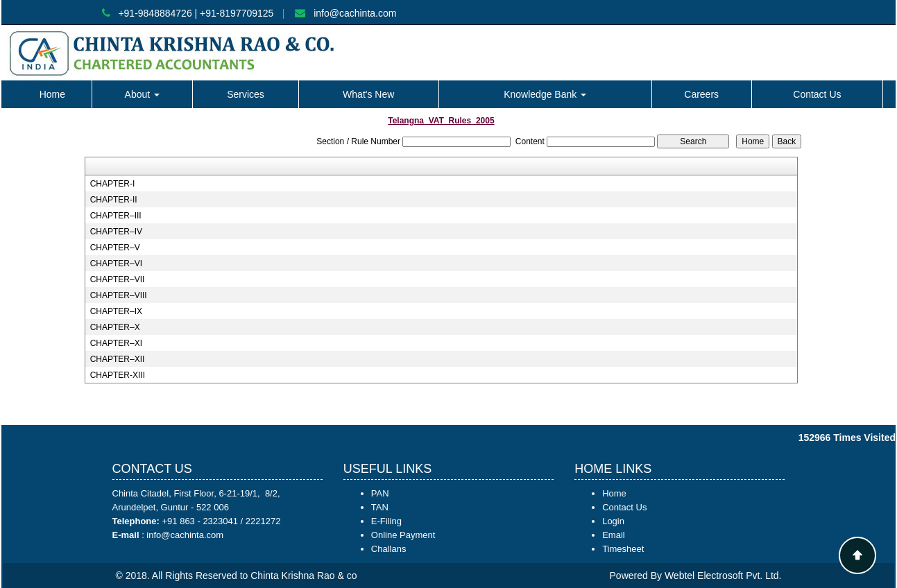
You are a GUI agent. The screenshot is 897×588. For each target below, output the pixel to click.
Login (613, 521)
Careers (701, 94)
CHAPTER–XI (116, 343)
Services (246, 94)
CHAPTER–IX (116, 311)
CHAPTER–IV (116, 232)
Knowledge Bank (545, 94)
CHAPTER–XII (118, 359)
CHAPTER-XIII (118, 375)
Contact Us (817, 94)
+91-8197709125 (237, 13)
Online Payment (403, 535)
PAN (380, 493)
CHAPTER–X (115, 327)
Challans (389, 549)
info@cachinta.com (355, 13)
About (142, 94)
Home (52, 94)
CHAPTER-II (114, 200)
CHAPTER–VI (116, 263)
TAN (380, 507)
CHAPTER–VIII (119, 295)
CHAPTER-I (113, 184)
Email (614, 535)
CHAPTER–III (116, 216)
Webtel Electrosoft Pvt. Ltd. (723, 576)
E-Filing (386, 521)
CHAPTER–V (115, 248)
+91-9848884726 (155, 13)
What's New (368, 94)
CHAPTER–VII (118, 279)
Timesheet (623, 549)
